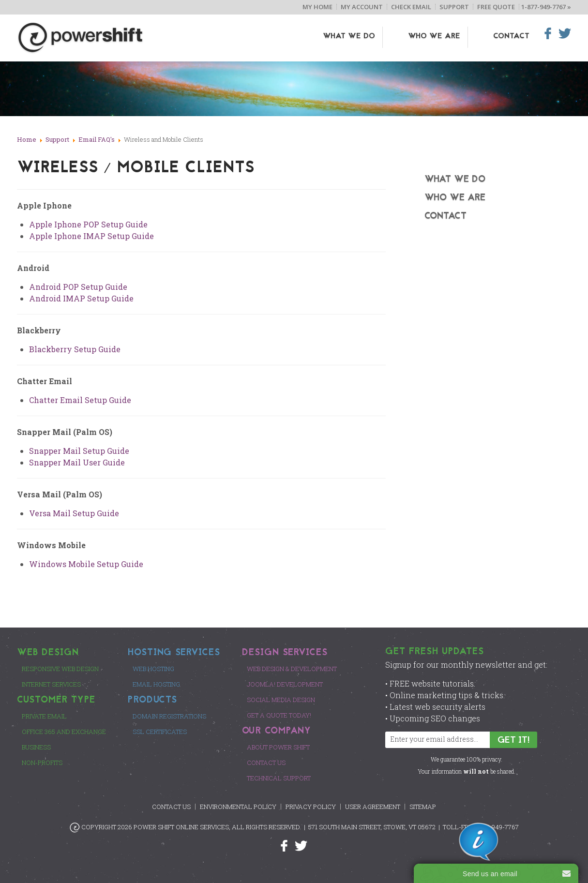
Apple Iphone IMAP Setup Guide (91, 236)
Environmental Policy (238, 807)
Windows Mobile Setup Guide (86, 564)
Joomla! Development (285, 684)
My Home (317, 7)
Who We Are (449, 36)
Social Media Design (281, 700)
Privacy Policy (311, 807)
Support (454, 7)
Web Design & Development (292, 669)
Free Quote (496, 7)
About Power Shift (278, 747)
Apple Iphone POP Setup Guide (88, 224)
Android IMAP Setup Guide (81, 298)
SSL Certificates (160, 732)
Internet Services (51, 684)
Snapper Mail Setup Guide (79, 451)
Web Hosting (153, 669)
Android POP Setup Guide (78, 287)
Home (27, 139)
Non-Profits (42, 763)
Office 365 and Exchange (64, 732)
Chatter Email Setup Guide (80, 400)
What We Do (379, 36)
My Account (362, 7)
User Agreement (373, 807)
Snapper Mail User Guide (77, 462)
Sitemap (423, 807)
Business (36, 747)
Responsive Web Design (60, 669)
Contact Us (266, 763)
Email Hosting (156, 684)
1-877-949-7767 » (546, 7)
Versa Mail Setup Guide (74, 513)
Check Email (411, 7)
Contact (511, 36)
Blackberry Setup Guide (75, 349)
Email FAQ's (97, 139)
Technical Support (279, 778)
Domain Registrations (169, 716)
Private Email (44, 716)
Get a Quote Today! (279, 715)
